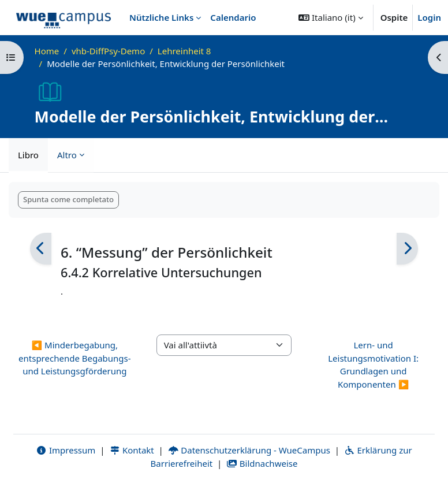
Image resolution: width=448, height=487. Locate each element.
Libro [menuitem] (28, 155)
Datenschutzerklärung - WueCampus (249, 450)
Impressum (66, 450)
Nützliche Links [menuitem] (161, 17)
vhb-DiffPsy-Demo (108, 51)
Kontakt (132, 450)
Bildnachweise (262, 463)
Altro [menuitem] (67, 155)
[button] (331, 17)
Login (429, 17)
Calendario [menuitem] (233, 17)
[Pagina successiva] (407, 249)
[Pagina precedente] (41, 249)
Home (47, 51)
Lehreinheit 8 (184, 51)
